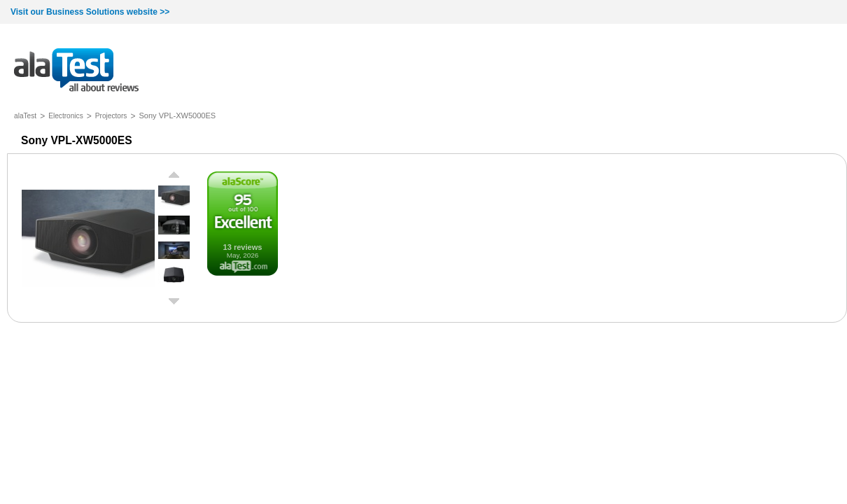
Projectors (111, 116)
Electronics (66, 116)
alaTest (25, 116)
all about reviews (76, 71)
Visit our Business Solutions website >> (90, 12)
